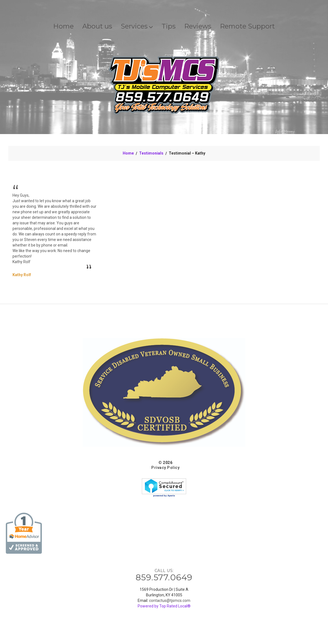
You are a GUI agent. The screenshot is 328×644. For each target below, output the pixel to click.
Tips (169, 26)
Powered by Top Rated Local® (164, 606)
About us (97, 26)
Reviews (198, 26)
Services (137, 26)
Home (63, 26)
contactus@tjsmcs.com (170, 601)
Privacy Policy (165, 468)
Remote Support (247, 26)
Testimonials (151, 153)
